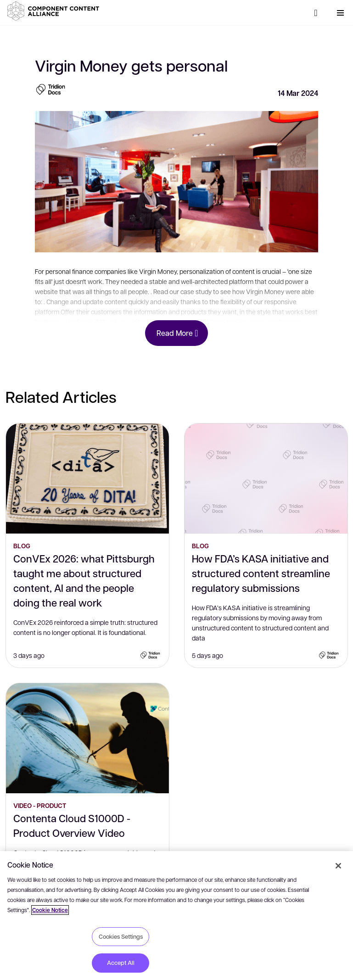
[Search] (316, 13)
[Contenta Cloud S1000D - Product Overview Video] (87, 738)
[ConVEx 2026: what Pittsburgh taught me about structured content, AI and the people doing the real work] (87, 479)
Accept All (121, 963)
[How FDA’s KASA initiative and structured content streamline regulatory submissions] (266, 479)
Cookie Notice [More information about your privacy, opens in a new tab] (50, 910)
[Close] (338, 866)
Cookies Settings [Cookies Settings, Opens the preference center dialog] (121, 936)
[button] (55, 11)
